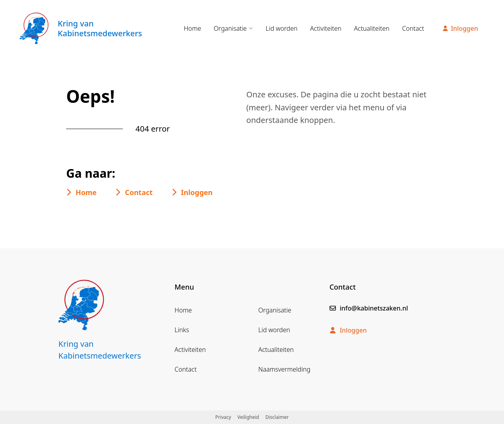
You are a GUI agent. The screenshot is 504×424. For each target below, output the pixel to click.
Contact (413, 28)
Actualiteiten (372, 28)
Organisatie (233, 28)
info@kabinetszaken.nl (369, 308)
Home (193, 28)
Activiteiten (326, 28)
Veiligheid (248, 417)
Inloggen (460, 28)
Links (182, 330)
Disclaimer (277, 417)
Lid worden (282, 28)
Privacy (223, 417)
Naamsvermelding (284, 369)
